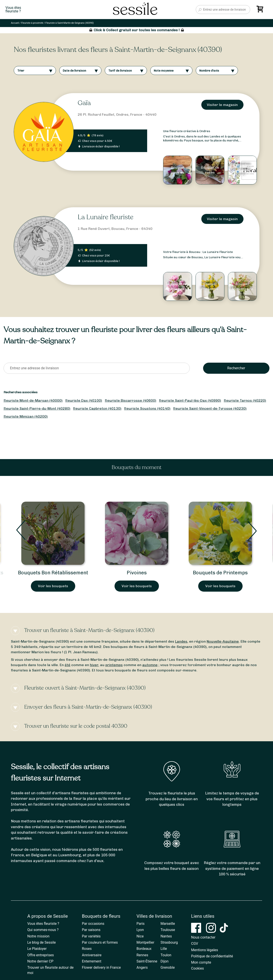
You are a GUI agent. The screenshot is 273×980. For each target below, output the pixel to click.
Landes (181, 641)
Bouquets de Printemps (220, 573)
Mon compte (201, 962)
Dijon (164, 961)
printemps (114, 665)
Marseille (168, 924)
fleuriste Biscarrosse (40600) (131, 400)
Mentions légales (205, 950)
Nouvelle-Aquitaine (223, 641)
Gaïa (84, 103)
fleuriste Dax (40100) (84, 400)
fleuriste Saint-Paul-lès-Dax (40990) (190, 400)
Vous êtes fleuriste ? (43, 924)
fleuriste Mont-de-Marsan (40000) (33, 400)
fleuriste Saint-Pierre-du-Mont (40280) (37, 408)
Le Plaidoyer (37, 949)
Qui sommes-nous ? (43, 930)
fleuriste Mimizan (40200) (26, 416)
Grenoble (168, 967)
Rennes (142, 955)
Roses (87, 949)
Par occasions (93, 924)
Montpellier (145, 942)
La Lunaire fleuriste (106, 217)
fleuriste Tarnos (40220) (245, 400)
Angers (142, 967)
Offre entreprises (41, 955)
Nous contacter (203, 937)
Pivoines (137, 573)
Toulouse (168, 930)
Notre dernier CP (40, 961)
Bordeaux (144, 949)
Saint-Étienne (147, 961)
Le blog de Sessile (42, 942)
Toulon (166, 955)
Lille (164, 949)
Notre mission (38, 936)
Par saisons (91, 930)
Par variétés (91, 936)
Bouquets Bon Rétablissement (53, 573)
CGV (195, 944)
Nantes (166, 936)
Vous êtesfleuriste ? (13, 10)
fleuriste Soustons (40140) (147, 408)
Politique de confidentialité (212, 956)
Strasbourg (169, 942)
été (67, 665)
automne (150, 665)
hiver (94, 665)
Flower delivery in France (101, 967)
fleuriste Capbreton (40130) (97, 408)
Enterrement (92, 961)
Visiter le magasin (222, 105)
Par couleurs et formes (100, 942)
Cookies (197, 968)
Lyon (140, 930)
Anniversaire (92, 955)
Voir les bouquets (53, 586)
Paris (140, 924)
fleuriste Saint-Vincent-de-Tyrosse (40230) (210, 408)
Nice (140, 936)
